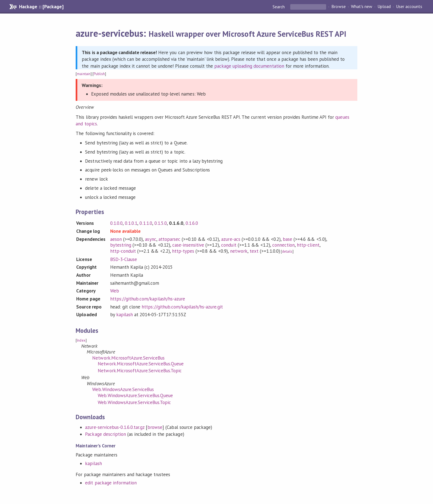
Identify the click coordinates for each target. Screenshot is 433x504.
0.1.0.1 (131, 223)
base (287, 239)
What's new (362, 7)
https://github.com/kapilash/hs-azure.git (182, 307)
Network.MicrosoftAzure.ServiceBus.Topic (140, 371)
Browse (338, 7)
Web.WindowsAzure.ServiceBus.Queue (135, 395)
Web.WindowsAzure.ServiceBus (123, 389)
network (239, 251)
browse (155, 427)
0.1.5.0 (161, 223)
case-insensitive (188, 245)
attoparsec (169, 239)
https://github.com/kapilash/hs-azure (148, 299)
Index (81, 340)
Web (115, 291)
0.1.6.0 (192, 223)
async (151, 239)
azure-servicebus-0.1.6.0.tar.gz (115, 427)
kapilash (125, 315)
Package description (105, 434)
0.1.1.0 (146, 223)
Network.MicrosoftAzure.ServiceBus (128, 358)
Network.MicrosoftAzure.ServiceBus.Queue (141, 364)
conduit (229, 245)
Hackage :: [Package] (41, 7)
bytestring (121, 245)
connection (283, 245)
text (254, 251)
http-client (308, 245)
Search (279, 7)
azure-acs (231, 239)
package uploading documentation (249, 66)
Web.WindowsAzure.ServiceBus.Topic (134, 402)
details (287, 251)
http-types (183, 251)
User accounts (409, 7)
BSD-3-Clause (124, 259)
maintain (84, 74)
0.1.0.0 (116, 223)
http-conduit (123, 251)
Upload (384, 7)
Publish (99, 74)
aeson (116, 239)
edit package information (111, 483)
